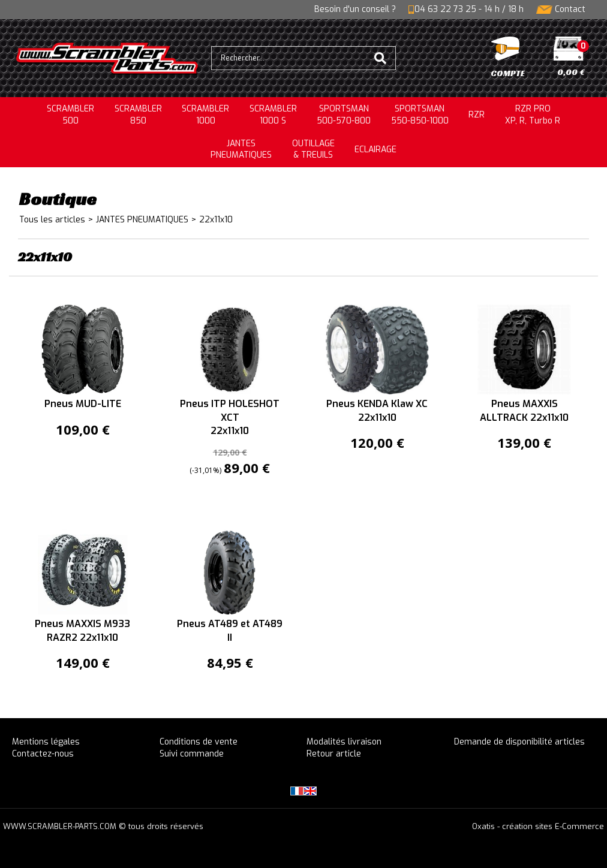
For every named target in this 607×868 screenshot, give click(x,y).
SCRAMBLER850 (138, 115)
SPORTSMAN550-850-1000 (420, 115)
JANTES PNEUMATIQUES (142, 220)
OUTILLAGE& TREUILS (313, 150)
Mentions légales (46, 742)
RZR (477, 115)
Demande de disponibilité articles (519, 742)
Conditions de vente (199, 742)
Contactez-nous (43, 754)
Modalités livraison (344, 742)
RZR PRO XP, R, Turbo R (533, 115)
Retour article (334, 754)
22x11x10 (216, 220)
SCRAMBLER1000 (205, 115)
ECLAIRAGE (375, 150)
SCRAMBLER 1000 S (273, 115)
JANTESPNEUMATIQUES (241, 150)
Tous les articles (52, 220)
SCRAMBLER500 (70, 115)
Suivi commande (192, 754)
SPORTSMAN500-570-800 (344, 115)
